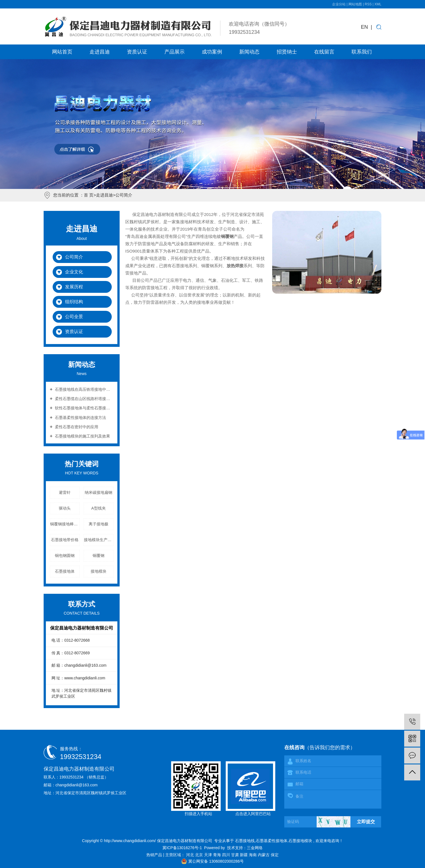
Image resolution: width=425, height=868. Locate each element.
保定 (275, 855)
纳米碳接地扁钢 (99, 492)
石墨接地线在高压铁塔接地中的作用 (84, 389)
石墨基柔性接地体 (272, 841)
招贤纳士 (287, 52)
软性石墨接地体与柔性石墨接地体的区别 (84, 408)
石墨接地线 (245, 841)
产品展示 (175, 52)
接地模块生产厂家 (99, 540)
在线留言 (324, 52)
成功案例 (212, 52)
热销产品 (155, 855)
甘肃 (236, 855)
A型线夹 (98, 508)
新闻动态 (249, 52)
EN (364, 27)
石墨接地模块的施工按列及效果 (82, 436)
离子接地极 (99, 524)
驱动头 (65, 508)
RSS (368, 4)
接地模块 (99, 571)
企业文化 (74, 272)
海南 (253, 855)
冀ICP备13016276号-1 (182, 848)
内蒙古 (264, 855)
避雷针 (65, 492)
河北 (191, 855)
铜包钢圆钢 (65, 555)
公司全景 (74, 317)
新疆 (244, 855)
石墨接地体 (65, 571)
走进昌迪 (100, 52)
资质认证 (137, 52)
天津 (209, 855)
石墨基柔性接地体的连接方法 (80, 418)
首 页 (89, 195)
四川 (227, 855)
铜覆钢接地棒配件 (65, 524)
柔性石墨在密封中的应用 (76, 427)
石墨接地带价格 (65, 540)
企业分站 (339, 4)
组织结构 (74, 302)
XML (378, 4)
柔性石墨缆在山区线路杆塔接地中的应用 (84, 399)
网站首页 (62, 52)
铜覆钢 (99, 555)
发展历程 (74, 287)
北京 (200, 855)
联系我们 (362, 52)
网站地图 (356, 4)
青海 (218, 855)
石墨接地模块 (300, 841)
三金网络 (255, 848)
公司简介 (74, 257)
